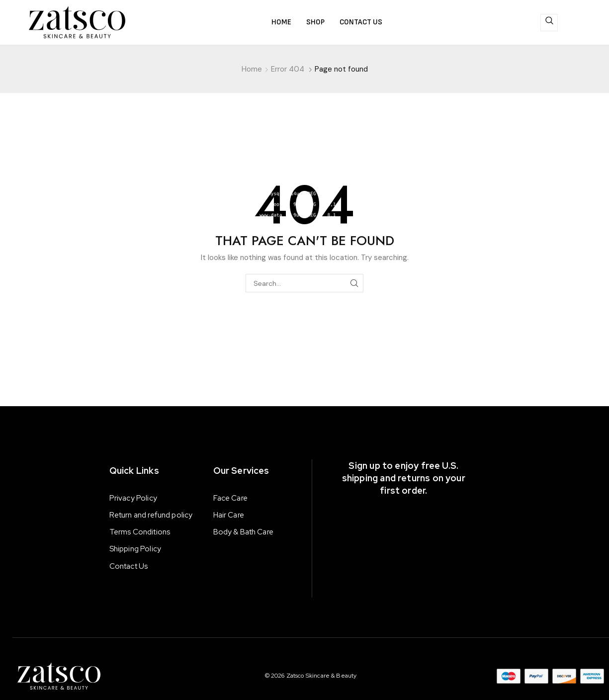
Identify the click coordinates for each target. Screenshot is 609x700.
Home (281, 22)
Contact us (361, 22)
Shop (315, 22)
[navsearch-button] (549, 23)
